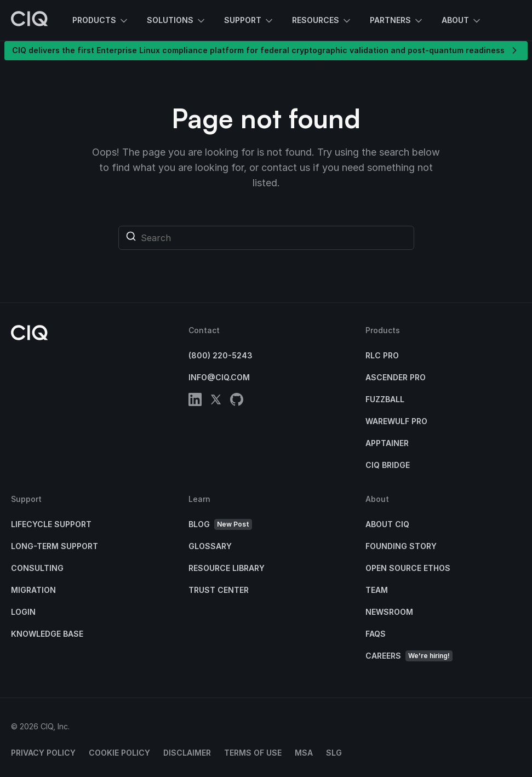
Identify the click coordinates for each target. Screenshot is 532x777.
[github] (237, 401)
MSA (304, 753)
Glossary (210, 546)
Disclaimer (187, 753)
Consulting (37, 568)
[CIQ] (30, 20)
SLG (334, 753)
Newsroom (389, 612)
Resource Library (227, 568)
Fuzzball (385, 399)
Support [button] (249, 21)
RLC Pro (382, 355)
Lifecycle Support (51, 524)
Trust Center (219, 590)
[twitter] (216, 401)
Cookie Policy (119, 753)
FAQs (376, 634)
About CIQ (387, 524)
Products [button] (101, 21)
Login (23, 612)
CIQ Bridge (388, 465)
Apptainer (387, 443)
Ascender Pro (396, 377)
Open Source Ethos (408, 568)
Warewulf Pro (396, 421)
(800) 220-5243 (221, 355)
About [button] (462, 21)
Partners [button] (397, 21)
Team (377, 590)
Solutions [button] (177, 21)
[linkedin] (195, 401)
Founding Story (401, 546)
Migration (33, 590)
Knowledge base (47, 634)
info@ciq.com (219, 377)
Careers (409, 656)
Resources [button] (322, 21)
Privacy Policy (43, 753)
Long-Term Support (55, 546)
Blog (220, 525)
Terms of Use (253, 753)
